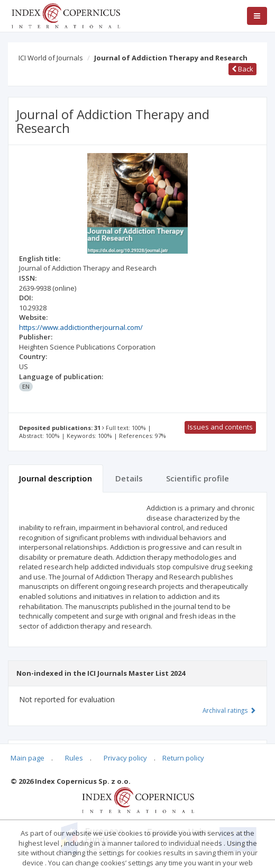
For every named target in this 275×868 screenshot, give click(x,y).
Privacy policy (125, 758)
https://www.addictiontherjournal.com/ (81, 327)
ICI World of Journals (51, 58)
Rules (74, 758)
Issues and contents (220, 427)
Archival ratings (229, 710)
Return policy (183, 758)
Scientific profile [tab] (198, 478)
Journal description (56, 478)
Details (129, 478)
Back (242, 69)
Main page (27, 758)
